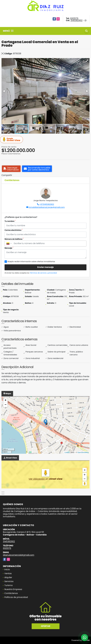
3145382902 (77, 20)
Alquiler (8, 577)
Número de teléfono (14, 239)
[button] (87, 61)
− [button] (6, 405)
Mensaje (9, 248)
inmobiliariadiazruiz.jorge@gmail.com (47, 207)
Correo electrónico (14, 230)
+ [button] (6, 400)
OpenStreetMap (83, 452)
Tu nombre (10, 221)
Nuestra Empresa (13, 589)
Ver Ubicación (37, 479)
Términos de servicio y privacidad (43, 273)
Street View (12, 140)
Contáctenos (11, 593)
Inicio (7, 569)
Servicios (9, 581)
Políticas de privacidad (16, 597)
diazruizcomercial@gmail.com (19, 555)
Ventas (8, 573)
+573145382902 (47, 204)
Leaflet (67, 452)
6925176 (74, 18)
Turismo (9, 585)
